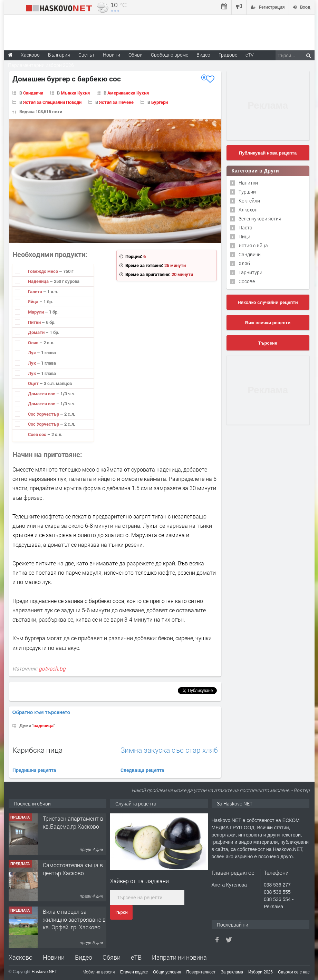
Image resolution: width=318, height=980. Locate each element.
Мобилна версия (99, 972)
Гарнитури (250, 272)
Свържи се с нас (294, 972)
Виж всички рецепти (268, 323)
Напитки (248, 183)
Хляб (244, 263)
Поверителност (201, 972)
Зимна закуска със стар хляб (169, 750)
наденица (44, 725)
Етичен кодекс (134, 972)
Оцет (34, 383)
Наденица (39, 281)
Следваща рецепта (142, 770)
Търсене (268, 343)
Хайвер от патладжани (139, 881)
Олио (34, 343)
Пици (244, 236)
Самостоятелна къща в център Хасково (73, 869)
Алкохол (248, 210)
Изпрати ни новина (179, 957)
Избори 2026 (261, 972)
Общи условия (167, 972)
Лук (32, 353)
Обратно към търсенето (41, 712)
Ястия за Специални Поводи (52, 102)
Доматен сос (42, 394)
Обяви (112, 957)
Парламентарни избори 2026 (41, 65)
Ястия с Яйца (253, 245)
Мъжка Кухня (75, 93)
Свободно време (170, 55)
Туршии (247, 192)
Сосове (247, 281)
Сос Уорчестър (44, 414)
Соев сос (38, 434)
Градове (228, 55)
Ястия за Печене (116, 102)
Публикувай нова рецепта (268, 153)
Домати (37, 332)
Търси (121, 912)
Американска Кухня (128, 93)
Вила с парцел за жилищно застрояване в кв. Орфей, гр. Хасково (74, 919)
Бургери (160, 102)
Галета (36, 291)
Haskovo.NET (44, 972)
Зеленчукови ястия (260, 219)
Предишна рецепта (34, 770)
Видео (84, 957)
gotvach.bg (52, 669)
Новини (112, 55)
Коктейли (249, 201)
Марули (36, 312)
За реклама (232, 972)
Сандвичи (33, 93)
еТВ (136, 957)
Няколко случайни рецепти (268, 302)
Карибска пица (37, 750)
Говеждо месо (44, 271)
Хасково (21, 957)
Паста (245, 227)
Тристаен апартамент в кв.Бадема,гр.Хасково (73, 822)
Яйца (34, 301)
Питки (35, 322)
